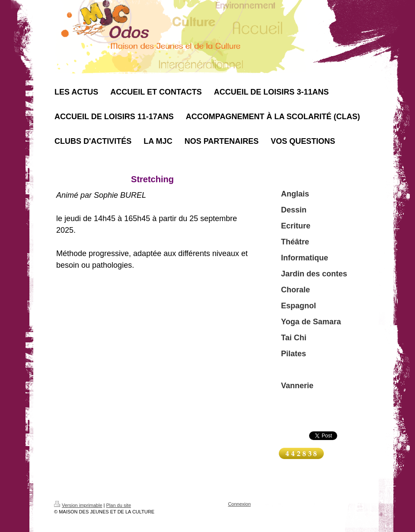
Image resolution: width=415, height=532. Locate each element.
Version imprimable (78, 505)
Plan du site (119, 505)
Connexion (239, 504)
